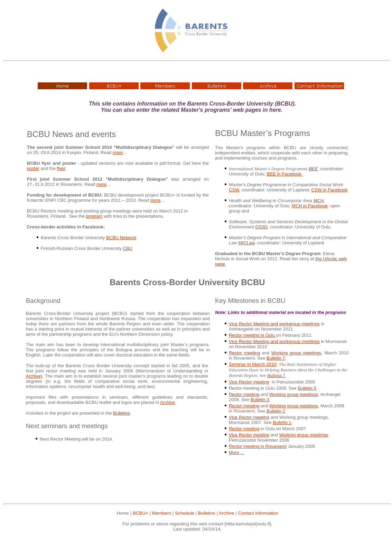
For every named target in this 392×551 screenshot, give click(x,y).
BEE (313, 169)
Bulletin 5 (307, 388)
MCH (319, 201)
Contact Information (258, 513)
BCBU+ (141, 513)
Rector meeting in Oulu (253, 335)
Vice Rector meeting (249, 382)
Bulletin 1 (282, 422)
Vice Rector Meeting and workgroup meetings (274, 324)
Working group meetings (296, 353)
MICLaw (246, 243)
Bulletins (122, 413)
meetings (318, 435)
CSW (234, 190)
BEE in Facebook (285, 174)
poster (33, 168)
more (118, 152)
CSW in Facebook (329, 190)
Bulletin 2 (276, 411)
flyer (61, 168)
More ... (236, 453)
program (94, 216)
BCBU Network (121, 238)
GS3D (262, 227)
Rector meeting (244, 353)
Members (162, 513)
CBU (128, 248)
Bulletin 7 (276, 358)
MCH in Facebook (310, 206)
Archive (167, 402)
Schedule (185, 513)
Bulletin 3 (260, 400)
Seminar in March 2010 (253, 364)
